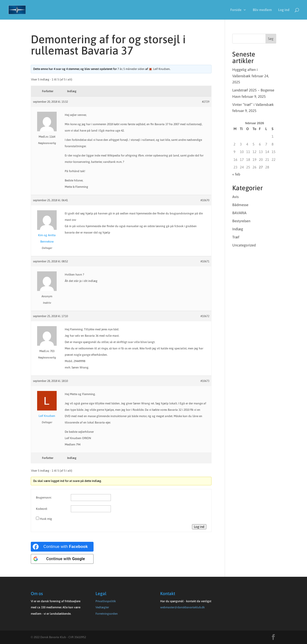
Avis (235, 197)
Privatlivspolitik (106, 601)
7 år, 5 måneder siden (131, 69)
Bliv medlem (262, 10)
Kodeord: (42, 509)
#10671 (205, 261)
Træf (236, 237)
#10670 (205, 200)
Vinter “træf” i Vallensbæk (253, 105)
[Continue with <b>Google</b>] (62, 559)
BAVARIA (239, 213)
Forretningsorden (107, 614)
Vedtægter (102, 607)
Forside (236, 10)
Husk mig (46, 519)
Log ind (284, 10)
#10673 (205, 381)
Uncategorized (244, 245)
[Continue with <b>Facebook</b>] (62, 547)
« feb (236, 174)
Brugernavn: (44, 498)
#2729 (206, 102)
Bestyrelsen (241, 221)
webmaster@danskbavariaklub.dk (182, 607)
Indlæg (238, 229)
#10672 (205, 316)
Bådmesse (240, 205)
